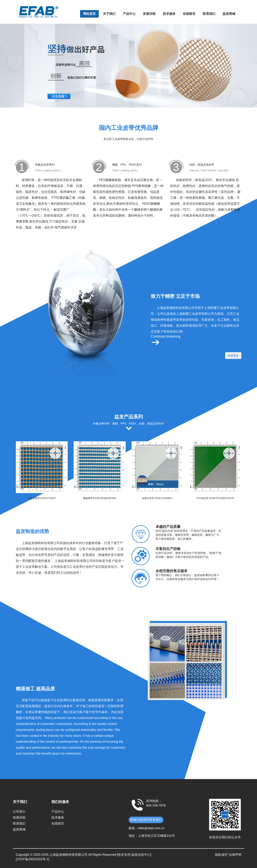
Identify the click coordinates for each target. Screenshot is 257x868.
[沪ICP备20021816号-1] (33, 859)
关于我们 (109, 14)
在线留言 (189, 14)
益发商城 (229, 14)
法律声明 (235, 855)
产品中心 (129, 14)
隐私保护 (221, 855)
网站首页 (89, 14)
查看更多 (233, 356)
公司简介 (19, 812)
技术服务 (169, 14)
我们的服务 (60, 802)
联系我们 (209, 14)
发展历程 (149, 14)
